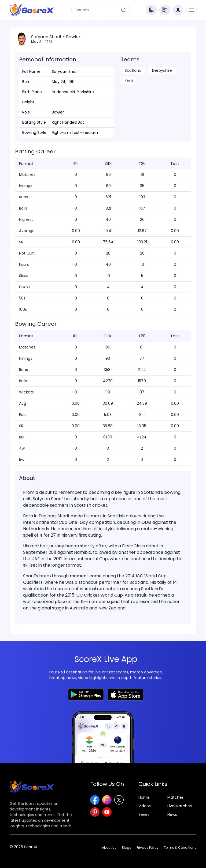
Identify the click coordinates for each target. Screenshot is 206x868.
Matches (176, 797)
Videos (145, 806)
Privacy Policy (148, 848)
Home (144, 797)
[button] (165, 10)
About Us (109, 848)
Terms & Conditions (180, 848)
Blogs (126, 848)
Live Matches (180, 806)
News (172, 815)
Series (144, 815)
